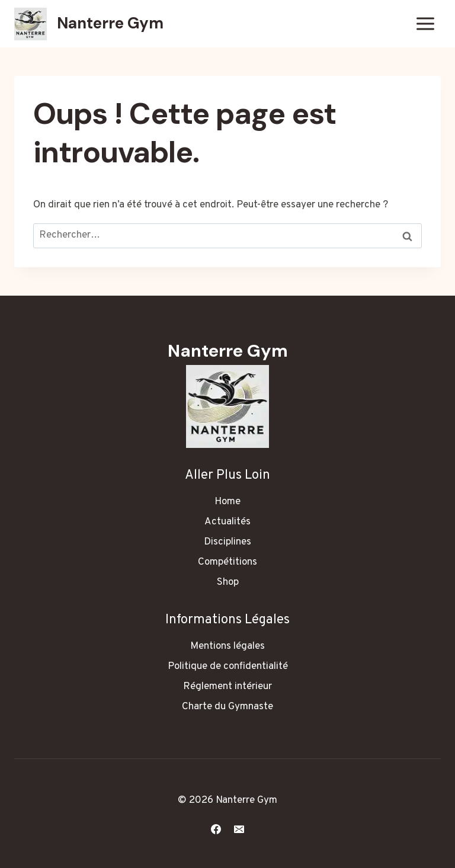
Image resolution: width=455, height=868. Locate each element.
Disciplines (227, 542)
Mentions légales (227, 646)
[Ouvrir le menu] (425, 23)
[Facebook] (216, 829)
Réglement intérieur (227, 687)
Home (227, 502)
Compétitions (227, 562)
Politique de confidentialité (228, 667)
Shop (228, 582)
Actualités (227, 522)
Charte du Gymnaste (227, 707)
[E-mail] (239, 829)
